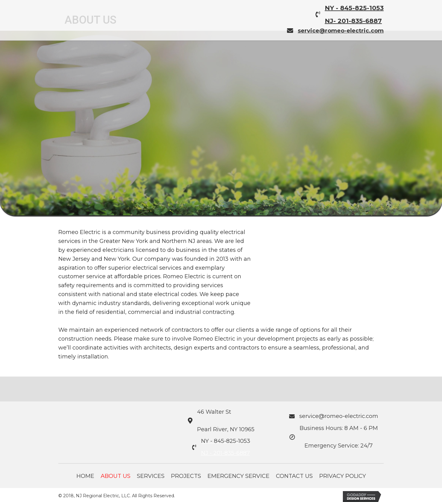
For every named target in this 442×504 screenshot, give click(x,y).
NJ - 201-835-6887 (225, 453)
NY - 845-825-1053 (354, 8)
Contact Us (294, 476)
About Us (116, 476)
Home (85, 476)
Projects (186, 476)
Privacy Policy (343, 476)
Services (151, 476)
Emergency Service (238, 476)
